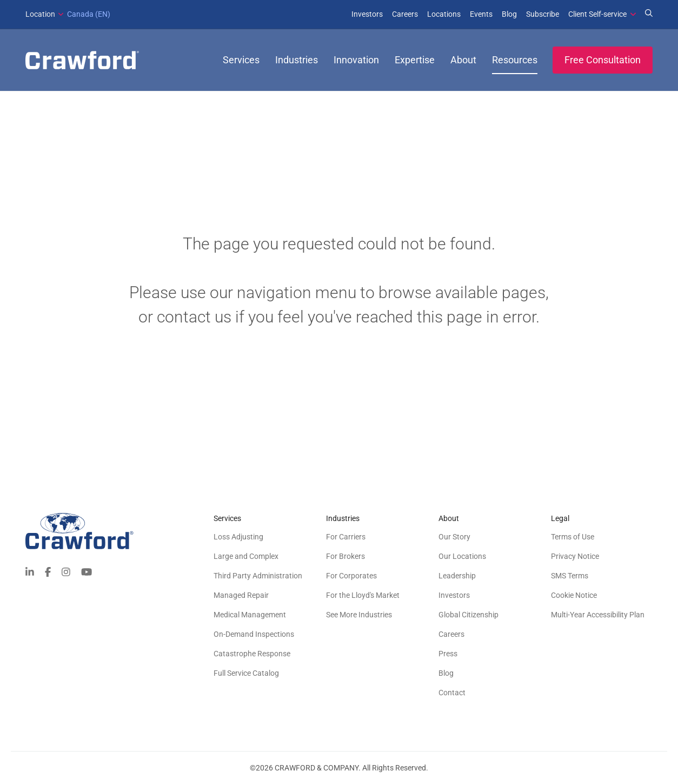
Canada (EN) (68, 14)
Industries (297, 60)
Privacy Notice (575, 556)
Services (241, 60)
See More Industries (359, 615)
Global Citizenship (468, 615)
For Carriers (346, 537)
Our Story (454, 537)
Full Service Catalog (246, 673)
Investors (367, 14)
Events (481, 14)
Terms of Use (573, 537)
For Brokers (345, 556)
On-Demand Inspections (254, 634)
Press (448, 654)
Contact (452, 693)
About (463, 60)
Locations (444, 14)
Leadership (457, 576)
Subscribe (543, 14)
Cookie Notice (574, 595)
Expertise (415, 60)
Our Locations (462, 556)
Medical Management (250, 615)
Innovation (356, 60)
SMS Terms (570, 576)
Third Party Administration (258, 576)
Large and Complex (246, 556)
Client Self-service (597, 14)
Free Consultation (603, 60)
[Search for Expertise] (649, 14)
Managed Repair (241, 595)
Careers (405, 14)
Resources (515, 60)
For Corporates (351, 576)
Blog (509, 14)
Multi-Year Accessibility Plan (598, 615)
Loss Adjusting (238, 537)
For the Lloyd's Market (363, 595)
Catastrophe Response (252, 654)
